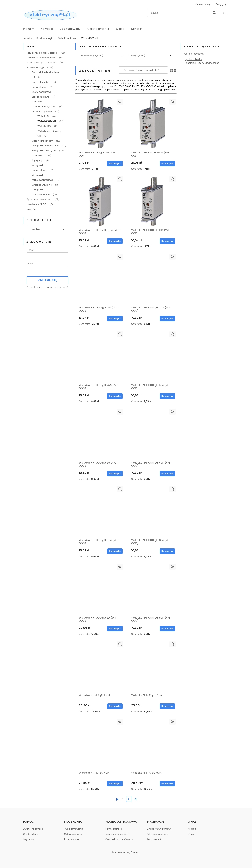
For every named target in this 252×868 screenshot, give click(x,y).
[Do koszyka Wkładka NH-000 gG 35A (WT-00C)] (115, 474)
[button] (120, 102)
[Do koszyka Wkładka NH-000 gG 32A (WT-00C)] (167, 396)
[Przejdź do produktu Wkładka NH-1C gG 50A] (152, 744)
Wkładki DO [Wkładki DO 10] (44, 126)
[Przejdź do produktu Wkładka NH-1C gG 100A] (100, 666)
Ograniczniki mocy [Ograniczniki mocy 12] (42, 141)
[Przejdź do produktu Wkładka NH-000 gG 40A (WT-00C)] (152, 434)
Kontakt (192, 829)
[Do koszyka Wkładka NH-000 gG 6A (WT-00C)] (115, 629)
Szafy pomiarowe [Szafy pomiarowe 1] (42, 92)
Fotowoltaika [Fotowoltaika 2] (39, 87)
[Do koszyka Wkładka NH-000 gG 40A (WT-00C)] (167, 474)
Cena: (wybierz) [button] (137, 56)
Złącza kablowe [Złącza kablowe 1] (41, 97)
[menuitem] (32, 29)
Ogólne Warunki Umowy (159, 829)
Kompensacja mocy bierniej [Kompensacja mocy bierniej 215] (42, 53)
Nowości (31, 209)
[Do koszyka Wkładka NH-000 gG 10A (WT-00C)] (167, 241)
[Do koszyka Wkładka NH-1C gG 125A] (167, 706)
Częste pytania (31, 834)
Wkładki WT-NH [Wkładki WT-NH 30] (47, 121)
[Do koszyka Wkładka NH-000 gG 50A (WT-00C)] (115, 551)
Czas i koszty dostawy (117, 834)
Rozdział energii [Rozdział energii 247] (35, 67)
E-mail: (30, 250)
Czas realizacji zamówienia (119, 839)
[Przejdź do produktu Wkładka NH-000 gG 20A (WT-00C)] (152, 279)
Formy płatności (114, 829)
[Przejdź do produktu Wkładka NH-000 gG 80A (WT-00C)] (152, 589)
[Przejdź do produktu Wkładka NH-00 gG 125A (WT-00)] (100, 124)
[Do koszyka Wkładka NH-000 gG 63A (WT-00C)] (167, 551)
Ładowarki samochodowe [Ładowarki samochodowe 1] (41, 58)
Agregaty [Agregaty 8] (37, 160)
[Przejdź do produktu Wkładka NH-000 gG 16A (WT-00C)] (100, 279)
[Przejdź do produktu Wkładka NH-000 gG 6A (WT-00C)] (100, 589)
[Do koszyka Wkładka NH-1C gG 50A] (167, 784)
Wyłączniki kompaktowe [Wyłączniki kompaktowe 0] (46, 146)
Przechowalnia (72, 839)
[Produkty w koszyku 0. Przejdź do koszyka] (225, 12)
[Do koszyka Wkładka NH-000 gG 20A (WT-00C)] (167, 319)
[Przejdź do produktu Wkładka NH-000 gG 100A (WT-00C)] (100, 201)
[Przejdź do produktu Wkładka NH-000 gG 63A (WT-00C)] (152, 511)
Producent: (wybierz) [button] (92, 56)
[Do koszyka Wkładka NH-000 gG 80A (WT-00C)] (167, 629)
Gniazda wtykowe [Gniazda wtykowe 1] (42, 185)
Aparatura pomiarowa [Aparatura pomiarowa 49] (39, 199)
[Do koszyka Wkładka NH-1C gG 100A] (115, 706)
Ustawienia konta (73, 834)
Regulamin (28, 839)
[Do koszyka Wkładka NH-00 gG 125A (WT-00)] (115, 164)
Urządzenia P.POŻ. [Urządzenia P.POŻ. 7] (36, 204)
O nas (191, 834)
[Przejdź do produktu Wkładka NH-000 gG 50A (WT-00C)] (100, 511)
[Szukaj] (214, 13)
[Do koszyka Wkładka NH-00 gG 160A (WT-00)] (167, 164)
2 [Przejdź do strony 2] (129, 799)
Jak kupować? (154, 839)
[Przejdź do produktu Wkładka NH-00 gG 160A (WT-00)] (152, 124)
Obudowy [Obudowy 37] (38, 155)
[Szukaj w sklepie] (179, 13)
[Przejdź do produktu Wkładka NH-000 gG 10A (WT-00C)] (152, 201)
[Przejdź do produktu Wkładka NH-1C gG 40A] (100, 744)
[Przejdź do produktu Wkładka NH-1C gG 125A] (152, 666)
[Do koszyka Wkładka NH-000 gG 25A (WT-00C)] (115, 396)
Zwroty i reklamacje (33, 829)
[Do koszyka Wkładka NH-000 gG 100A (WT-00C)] (115, 241)
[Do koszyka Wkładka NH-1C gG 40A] (115, 784)
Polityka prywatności (157, 834)
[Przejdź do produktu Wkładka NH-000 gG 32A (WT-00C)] (152, 356)
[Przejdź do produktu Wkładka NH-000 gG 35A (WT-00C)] (100, 434)
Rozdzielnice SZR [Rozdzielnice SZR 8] (41, 82)
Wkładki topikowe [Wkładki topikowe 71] (42, 111)
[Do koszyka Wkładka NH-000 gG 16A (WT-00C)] (115, 319)
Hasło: (30, 264)
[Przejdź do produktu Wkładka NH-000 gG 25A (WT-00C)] (100, 356)
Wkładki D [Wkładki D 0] (43, 116)
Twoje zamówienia (74, 829)
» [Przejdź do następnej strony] (135, 799)
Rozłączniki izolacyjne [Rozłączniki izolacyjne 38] (44, 150)
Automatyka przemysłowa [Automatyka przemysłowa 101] (41, 62)
